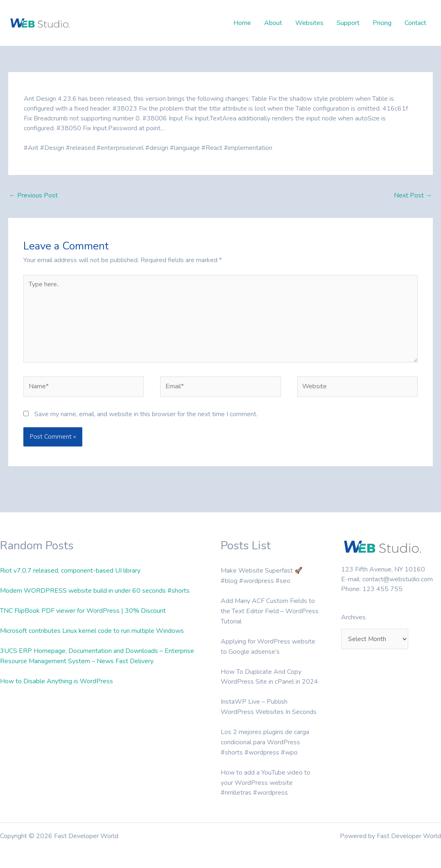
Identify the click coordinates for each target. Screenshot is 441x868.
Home (242, 23)
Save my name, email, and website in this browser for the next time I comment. (146, 416)
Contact (415, 23)
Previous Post (33, 196)
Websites (309, 23)
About (273, 23)
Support (348, 23)
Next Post (413, 196)
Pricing (382, 23)
